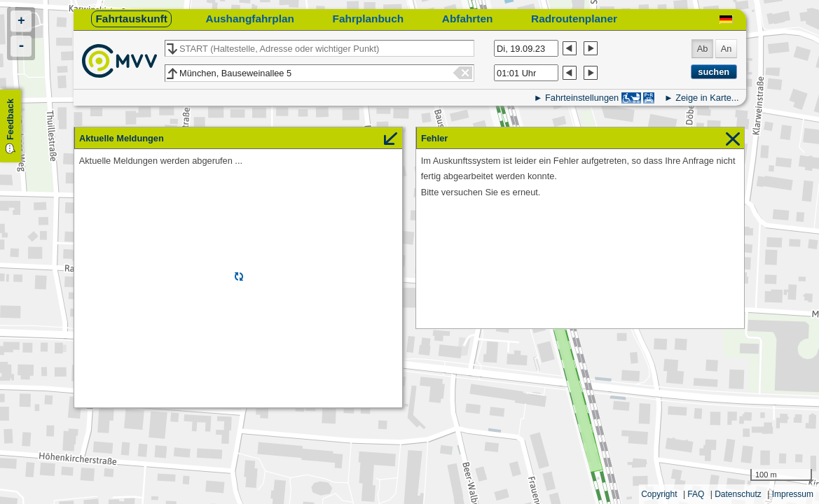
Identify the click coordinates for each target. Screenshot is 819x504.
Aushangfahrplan (250, 19)
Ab (703, 49)
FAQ (696, 494)
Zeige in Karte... (707, 98)
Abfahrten (468, 19)
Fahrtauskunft (131, 19)
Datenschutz (738, 494)
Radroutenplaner (574, 19)
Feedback (10, 119)
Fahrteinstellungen (582, 98)
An (727, 49)
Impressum (793, 494)
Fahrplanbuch (369, 19)
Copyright (659, 494)
